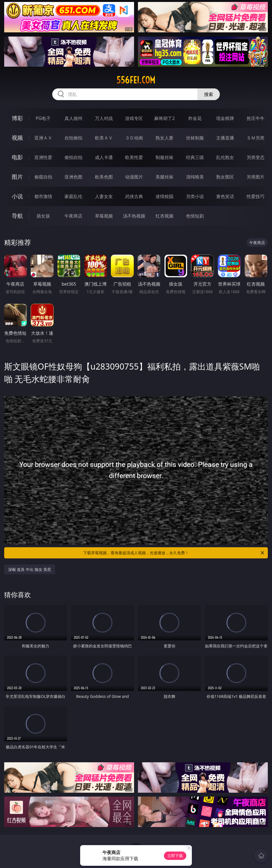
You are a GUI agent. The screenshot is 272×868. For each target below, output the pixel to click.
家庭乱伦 (73, 196)
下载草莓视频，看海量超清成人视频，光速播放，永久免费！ (174, 553)
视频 (17, 138)
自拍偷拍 (73, 138)
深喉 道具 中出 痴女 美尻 (30, 569)
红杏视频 (164, 216)
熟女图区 (225, 177)
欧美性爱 (134, 157)
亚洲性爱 (43, 157)
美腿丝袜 (164, 177)
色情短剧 (195, 216)
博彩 (17, 118)
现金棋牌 (225, 118)
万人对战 (104, 118)
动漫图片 (134, 177)
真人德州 (73, 118)
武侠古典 (134, 196)
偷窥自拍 (43, 177)
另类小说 (195, 196)
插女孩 (43, 216)
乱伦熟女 (225, 157)
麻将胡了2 (164, 118)
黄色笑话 (225, 196)
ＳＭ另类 (256, 138)
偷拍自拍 (73, 157)
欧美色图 (104, 177)
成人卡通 (104, 157)
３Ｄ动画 (134, 138)
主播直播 (225, 138)
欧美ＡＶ (104, 138)
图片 (17, 177)
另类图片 (256, 177)
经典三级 (195, 157)
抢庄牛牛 (256, 118)
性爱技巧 (256, 196)
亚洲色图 (73, 177)
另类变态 (256, 157)
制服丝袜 (164, 157)
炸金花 (195, 118)
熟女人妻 (164, 138)
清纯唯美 (195, 177)
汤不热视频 (134, 216)
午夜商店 (73, 216)
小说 (17, 196)
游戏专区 (134, 118)
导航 (17, 216)
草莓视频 (104, 216)
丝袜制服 (195, 138)
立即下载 (175, 856)
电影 (17, 157)
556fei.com (136, 80)
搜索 (209, 94)
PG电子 (43, 118)
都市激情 (43, 196)
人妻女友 (104, 196)
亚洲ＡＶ (43, 138)
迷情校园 (164, 196)
